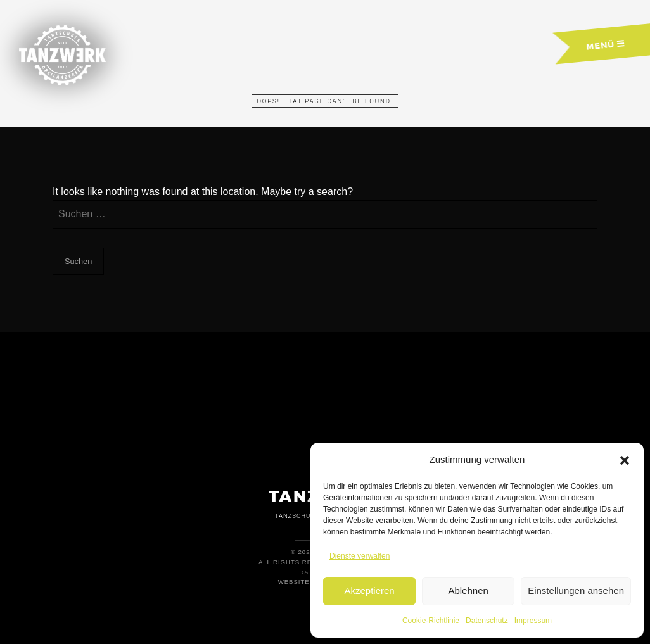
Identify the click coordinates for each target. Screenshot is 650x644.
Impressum (533, 621)
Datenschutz (487, 621)
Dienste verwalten (360, 556)
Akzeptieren (369, 590)
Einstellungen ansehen (576, 590)
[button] (625, 460)
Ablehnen (468, 590)
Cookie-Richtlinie (431, 621)
